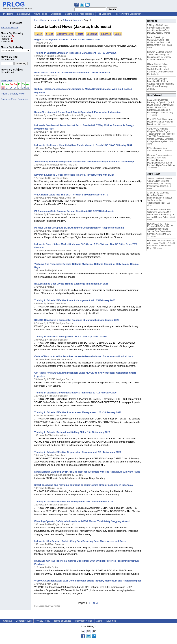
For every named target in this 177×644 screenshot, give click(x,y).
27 (7, 88)
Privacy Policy (43, 621)
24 (19, 88)
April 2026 (7, 81)
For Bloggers (104, 14)
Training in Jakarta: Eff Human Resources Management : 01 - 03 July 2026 (75, 53)
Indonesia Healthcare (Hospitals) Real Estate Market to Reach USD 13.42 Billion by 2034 (83, 145)
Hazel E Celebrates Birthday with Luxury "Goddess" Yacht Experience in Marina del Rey (161, 244)
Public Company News (13, 94)
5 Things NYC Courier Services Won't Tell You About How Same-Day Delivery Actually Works (158, 29)
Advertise (111, 621)
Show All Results (10, 28)
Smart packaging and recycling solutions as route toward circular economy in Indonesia (84, 485)
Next (96, 603)
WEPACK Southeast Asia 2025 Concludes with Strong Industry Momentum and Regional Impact (88, 581)
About (99, 621)
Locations (92, 34)
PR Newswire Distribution (128, 14)
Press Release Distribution (18, 7)
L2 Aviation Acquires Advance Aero (157, 149)
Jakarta (7, 39)
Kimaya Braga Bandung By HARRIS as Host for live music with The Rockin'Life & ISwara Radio (87, 472)
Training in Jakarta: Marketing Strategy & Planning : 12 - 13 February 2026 (75, 393)
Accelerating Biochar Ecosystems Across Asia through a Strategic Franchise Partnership (84, 162)
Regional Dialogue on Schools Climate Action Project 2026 (67, 39)
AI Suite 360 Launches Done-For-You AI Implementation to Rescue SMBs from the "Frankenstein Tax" (160, 198)
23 (23, 88)
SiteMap (8, 621)
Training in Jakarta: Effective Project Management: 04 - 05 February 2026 (75, 300)
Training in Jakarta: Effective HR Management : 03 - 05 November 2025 (74, 502)
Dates (118, 34)
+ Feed (50, 34)
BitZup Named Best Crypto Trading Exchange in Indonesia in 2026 (71, 284)
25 (15, 88)
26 (11, 88)
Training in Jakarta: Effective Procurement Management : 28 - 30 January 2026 (78, 412)
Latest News (24, 14)
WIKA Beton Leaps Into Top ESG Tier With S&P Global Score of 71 (71, 195)
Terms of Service (63, 621)
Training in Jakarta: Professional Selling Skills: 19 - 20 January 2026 (72, 432)
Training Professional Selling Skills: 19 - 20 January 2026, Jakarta (71, 336)
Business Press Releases (14, 99)
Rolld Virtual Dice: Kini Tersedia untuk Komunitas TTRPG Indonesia (72, 73)
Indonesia (7, 36)
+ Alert (39, 34)
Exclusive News (65, 34)
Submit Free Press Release (79, 14)
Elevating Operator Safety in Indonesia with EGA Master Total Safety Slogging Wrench (82, 521)
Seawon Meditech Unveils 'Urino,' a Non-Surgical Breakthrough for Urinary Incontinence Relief (160, 56)
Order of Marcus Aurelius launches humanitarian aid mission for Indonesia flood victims (84, 356)
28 (3, 88)
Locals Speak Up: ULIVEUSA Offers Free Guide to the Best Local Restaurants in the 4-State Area (160, 42)
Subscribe (56, 14)
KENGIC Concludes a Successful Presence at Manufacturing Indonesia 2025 (77, 320)
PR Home (8, 14)
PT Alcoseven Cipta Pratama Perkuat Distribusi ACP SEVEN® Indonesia (74, 211)
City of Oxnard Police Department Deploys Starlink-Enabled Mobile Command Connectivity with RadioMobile (161, 69)
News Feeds (40, 14)
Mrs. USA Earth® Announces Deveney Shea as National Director (161, 122)
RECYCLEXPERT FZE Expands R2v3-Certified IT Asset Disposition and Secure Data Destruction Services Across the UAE (160, 229)
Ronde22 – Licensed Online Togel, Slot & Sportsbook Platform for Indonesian (77, 112)
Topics (80, 34)
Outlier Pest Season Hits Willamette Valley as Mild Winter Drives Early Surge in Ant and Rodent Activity (161, 213)
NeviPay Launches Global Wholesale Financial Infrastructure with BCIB (74, 175)
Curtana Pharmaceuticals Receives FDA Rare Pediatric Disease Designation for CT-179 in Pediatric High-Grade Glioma (161, 160)
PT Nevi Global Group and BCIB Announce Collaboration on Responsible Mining (79, 228)
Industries (106, 34)
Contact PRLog (24, 621)
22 (28, 88)
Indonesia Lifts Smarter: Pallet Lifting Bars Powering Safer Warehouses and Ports (80, 541)
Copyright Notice (84, 621)
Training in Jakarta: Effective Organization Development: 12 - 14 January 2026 (78, 452)
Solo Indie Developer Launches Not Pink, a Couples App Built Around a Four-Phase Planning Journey (160, 84)
